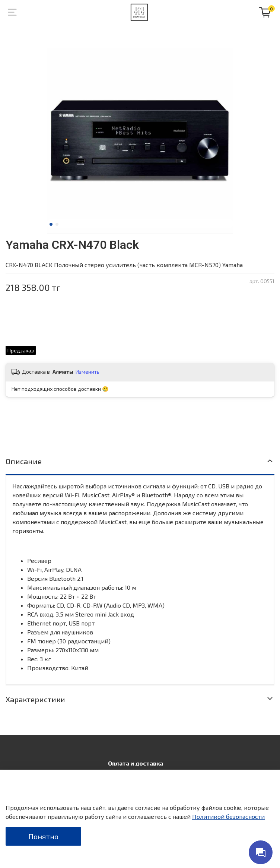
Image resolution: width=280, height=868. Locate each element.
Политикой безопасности (228, 816)
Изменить (87, 372)
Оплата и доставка (136, 763)
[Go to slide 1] (51, 224)
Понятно (43, 836)
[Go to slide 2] (57, 224)
